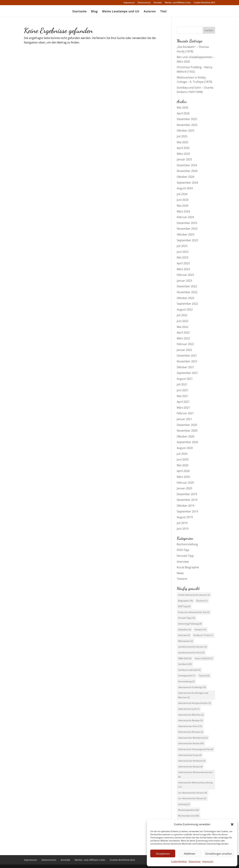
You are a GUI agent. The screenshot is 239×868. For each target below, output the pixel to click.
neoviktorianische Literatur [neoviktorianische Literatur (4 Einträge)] (192, 647)
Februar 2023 (185, 275)
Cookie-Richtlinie (179, 861)
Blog (94, 12)
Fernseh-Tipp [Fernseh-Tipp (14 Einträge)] (187, 618)
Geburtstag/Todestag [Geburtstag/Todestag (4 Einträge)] (190, 624)
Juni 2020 (183, 459)
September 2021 (187, 373)
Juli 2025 (182, 136)
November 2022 (187, 292)
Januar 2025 (184, 159)
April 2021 (183, 402)
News (180, 573)
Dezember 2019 (187, 494)
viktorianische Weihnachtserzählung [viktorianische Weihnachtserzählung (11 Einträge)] (195, 785)
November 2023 (187, 229)
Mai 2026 (183, 108)
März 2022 (183, 338)
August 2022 (185, 309)
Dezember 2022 (187, 286)
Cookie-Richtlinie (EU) (204, 3)
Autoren (150, 12)
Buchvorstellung (187, 544)
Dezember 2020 (187, 425)
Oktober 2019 (186, 506)
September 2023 (187, 240)
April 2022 (183, 332)
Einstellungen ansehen (219, 854)
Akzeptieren (163, 854)
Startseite (80, 12)
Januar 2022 (184, 350)
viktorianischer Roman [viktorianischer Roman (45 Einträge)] (191, 743)
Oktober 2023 (186, 234)
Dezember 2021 (187, 356)
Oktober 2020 (186, 436)
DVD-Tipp (183, 550)
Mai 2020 (183, 465)
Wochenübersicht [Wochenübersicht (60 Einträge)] (189, 816)
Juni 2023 (183, 252)
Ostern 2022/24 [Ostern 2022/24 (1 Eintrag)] (204, 658)
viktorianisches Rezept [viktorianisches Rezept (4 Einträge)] (190, 767)
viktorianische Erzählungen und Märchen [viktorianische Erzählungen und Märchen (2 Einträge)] (193, 695)
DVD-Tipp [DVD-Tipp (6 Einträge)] (184, 606)
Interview (183, 562)
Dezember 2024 (187, 165)
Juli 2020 (182, 454)
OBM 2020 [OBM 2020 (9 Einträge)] (185, 658)
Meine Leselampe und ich (121, 12)
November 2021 (187, 361)
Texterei (182, 579)
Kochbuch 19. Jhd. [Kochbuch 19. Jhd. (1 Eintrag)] (203, 635)
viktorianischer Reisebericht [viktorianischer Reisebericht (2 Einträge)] (193, 738)
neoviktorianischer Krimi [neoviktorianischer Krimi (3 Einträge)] (191, 653)
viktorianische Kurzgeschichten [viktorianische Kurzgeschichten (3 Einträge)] (194, 703)
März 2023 (183, 269)
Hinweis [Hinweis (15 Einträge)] (200, 630)
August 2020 (185, 448)
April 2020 (183, 471)
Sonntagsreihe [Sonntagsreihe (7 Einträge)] (187, 676)
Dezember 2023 (187, 223)
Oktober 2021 (186, 367)
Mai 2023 (183, 257)
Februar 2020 (185, 483)
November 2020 (187, 431)
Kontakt (158, 3)
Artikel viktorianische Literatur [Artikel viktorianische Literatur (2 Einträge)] (194, 595)
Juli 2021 (182, 384)
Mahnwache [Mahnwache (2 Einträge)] (186, 641)
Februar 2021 (185, 413)
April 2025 (183, 148)
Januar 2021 (184, 419)
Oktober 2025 (186, 131)
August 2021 (185, 379)
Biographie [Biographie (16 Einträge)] (186, 601)
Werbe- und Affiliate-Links (178, 3)
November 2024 (187, 171)
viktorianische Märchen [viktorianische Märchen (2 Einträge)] (191, 715)
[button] (232, 824)
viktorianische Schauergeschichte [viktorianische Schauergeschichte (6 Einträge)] (196, 749)
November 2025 (187, 125)
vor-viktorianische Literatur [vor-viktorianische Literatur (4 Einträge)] (193, 793)
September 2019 (187, 511)
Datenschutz (195, 861)
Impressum (208, 861)
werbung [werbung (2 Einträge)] (184, 804)
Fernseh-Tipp (185, 556)
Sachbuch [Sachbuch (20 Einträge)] (185, 664)
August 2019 (185, 517)
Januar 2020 (184, 488)
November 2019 (187, 500)
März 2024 (183, 211)
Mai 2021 (183, 396)
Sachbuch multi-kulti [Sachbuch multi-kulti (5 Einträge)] (189, 670)
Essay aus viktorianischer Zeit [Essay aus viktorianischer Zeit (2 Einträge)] (194, 612)
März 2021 (183, 408)
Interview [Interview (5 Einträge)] (184, 635)
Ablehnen (189, 854)
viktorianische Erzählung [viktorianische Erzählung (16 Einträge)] (192, 687)
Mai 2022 (183, 327)
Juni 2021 (183, 390)
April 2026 (183, 113)
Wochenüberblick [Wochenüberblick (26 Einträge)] (189, 810)
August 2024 (185, 188)
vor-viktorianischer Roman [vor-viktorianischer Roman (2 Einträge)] (192, 798)
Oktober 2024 (186, 177)
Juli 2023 (182, 246)
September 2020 (187, 442)
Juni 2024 (183, 200)
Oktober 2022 (186, 298)
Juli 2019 (182, 523)
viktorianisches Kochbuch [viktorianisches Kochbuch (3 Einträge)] (192, 761)
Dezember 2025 (187, 119)
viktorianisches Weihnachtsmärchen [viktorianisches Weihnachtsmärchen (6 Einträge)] (195, 774)
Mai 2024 (183, 206)
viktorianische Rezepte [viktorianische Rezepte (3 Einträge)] (190, 720)
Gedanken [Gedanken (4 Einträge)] (185, 630)
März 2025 (183, 154)
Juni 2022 (183, 321)
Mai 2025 (183, 142)
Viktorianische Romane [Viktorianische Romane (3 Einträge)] (191, 732)
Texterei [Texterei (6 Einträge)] (204, 676)
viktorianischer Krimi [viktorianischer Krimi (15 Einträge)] (190, 726)
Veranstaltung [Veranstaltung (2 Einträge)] (186, 681)
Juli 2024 (182, 194)
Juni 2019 (183, 529)
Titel (163, 12)
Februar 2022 (185, 344)
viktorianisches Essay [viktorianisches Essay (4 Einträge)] (190, 755)
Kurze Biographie (188, 567)
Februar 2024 (185, 217)
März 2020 (183, 477)
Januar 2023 (184, 281)
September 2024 (187, 183)
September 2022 (187, 304)
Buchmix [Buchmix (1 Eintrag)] (202, 601)
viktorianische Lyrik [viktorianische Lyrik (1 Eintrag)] (189, 709)
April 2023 (183, 263)
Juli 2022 (182, 315)
